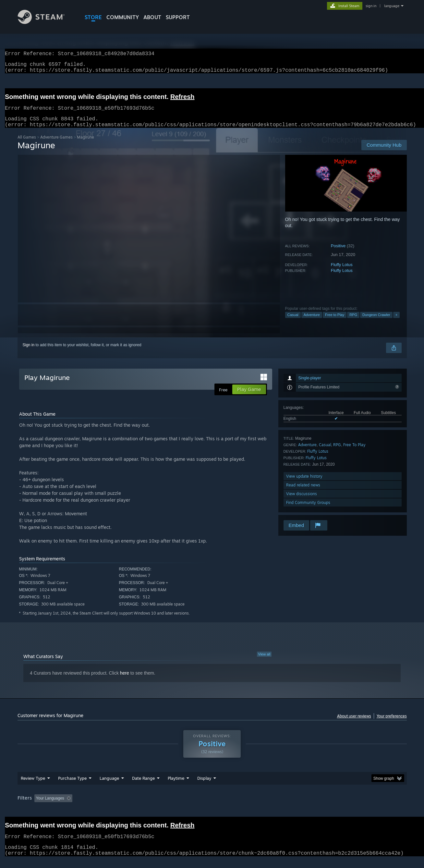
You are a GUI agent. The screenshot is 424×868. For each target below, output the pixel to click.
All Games (27, 145)
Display (204, 786)
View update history (304, 484)
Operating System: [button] (267, 806)
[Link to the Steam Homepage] (46, 22)
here (125, 681)
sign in (371, 6)
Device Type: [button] (350, 806)
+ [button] (396, 323)
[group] (212, 807)
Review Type (33, 786)
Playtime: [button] (166, 806)
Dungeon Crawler (376, 323)
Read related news (303, 493)
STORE (93, 17)
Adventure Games (56, 145)
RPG (353, 323)
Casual (293, 323)
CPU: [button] (300, 806)
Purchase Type (72, 786)
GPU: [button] (322, 806)
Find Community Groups (308, 510)
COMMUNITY (123, 17)
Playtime (176, 786)
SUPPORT (178, 17)
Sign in (29, 353)
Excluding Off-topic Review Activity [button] (115, 806)
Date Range (143, 786)
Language (109, 786)
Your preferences (392, 724)
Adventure (312, 323)
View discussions (302, 501)
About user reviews (354, 724)
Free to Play (335, 323)
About (152, 17)
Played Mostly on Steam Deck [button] (212, 806)
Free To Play (354, 452)
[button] (39, 806)
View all (264, 662)
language (392, 6)
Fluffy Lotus (342, 272)
